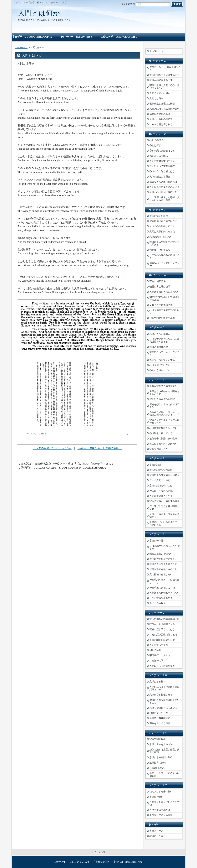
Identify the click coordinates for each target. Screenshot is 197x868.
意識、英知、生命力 (160, 334)
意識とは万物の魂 (159, 347)
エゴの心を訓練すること (162, 226)
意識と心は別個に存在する (163, 192)
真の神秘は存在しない (161, 574)
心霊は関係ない (158, 768)
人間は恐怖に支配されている (164, 187)
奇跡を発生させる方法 (161, 815)
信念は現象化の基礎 (160, 114)
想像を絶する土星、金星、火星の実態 (164, 751)
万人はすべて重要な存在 (162, 166)
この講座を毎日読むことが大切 (164, 803)
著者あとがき (156, 831)
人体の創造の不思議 (160, 177)
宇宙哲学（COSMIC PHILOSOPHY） (34, 37)
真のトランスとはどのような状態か (164, 774)
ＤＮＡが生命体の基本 (161, 305)
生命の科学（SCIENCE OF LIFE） (120, 37)
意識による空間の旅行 (161, 757)
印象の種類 (155, 650)
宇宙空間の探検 (158, 739)
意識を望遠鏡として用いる (163, 708)
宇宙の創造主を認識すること (164, 75)
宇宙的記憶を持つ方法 (161, 470)
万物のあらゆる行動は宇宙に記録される (164, 688)
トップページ (21, 47)
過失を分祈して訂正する (162, 360)
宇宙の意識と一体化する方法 (164, 501)
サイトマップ (98, 852)
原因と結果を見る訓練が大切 (164, 109)
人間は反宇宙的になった (162, 231)
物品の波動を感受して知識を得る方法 (164, 298)
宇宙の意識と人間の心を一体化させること (164, 87)
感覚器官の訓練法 (159, 156)
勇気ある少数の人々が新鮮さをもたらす (164, 393)
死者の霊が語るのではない (163, 629)
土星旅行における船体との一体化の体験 (164, 523)
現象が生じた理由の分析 (162, 104)
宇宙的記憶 (155, 465)
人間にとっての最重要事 (162, 666)
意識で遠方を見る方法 (161, 744)
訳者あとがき (156, 836)
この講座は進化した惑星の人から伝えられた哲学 (164, 199)
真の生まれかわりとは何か (163, 444)
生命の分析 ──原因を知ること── (165, 68)
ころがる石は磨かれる (161, 124)
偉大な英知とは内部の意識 (163, 182)
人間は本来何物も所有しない (164, 593)
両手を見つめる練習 (160, 723)
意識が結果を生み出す (161, 80)
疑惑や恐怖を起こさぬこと (163, 569)
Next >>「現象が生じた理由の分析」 (100, 448)
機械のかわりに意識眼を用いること (164, 701)
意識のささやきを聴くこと (163, 564)
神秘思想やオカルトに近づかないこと (164, 581)
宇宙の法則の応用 (159, 216)
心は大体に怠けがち (160, 365)
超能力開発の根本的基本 (162, 318)
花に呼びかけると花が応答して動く (164, 508)
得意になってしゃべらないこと (164, 353)
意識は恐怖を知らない (161, 237)
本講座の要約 (156, 797)
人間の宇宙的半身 (159, 645)
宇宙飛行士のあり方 (160, 655)
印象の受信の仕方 (159, 713)
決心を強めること (159, 449)
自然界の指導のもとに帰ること (164, 256)
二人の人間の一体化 (160, 480)
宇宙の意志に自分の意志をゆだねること (164, 422)
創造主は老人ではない (161, 554)
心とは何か (155, 145)
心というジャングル (160, 370)
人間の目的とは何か (160, 93)
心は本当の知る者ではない (163, 171)
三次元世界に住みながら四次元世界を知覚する (164, 340)
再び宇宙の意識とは (160, 810)
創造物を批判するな (160, 250)
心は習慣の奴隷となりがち (163, 428)
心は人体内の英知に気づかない (164, 311)
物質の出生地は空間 (160, 287)
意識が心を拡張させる (161, 695)
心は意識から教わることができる (164, 547)
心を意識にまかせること (162, 151)
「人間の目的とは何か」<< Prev (52, 448)
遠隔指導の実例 (158, 763)
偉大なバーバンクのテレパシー (164, 264)
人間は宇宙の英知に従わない (164, 292)
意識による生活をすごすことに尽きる (164, 243)
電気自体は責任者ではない (163, 221)
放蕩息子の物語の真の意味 (163, 439)
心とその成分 (156, 140)
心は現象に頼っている (161, 433)
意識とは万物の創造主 (161, 119)
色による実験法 (158, 603)
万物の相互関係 (158, 281)
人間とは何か (39, 13)
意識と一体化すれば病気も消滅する (164, 516)
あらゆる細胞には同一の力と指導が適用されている (164, 414)
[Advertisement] (77, 495)
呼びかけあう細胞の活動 (162, 624)
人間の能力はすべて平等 (162, 161)
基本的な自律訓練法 (160, 718)
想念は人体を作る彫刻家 (162, 399)
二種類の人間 (156, 661)
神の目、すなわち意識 (161, 491)
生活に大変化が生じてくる (163, 559)
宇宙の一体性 (156, 541)
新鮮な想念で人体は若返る (163, 386)
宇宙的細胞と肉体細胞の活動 (164, 619)
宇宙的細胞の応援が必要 (162, 640)
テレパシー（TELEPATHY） (77, 37)
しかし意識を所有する (161, 598)
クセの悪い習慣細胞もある (163, 635)
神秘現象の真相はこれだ (162, 588)
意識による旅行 (158, 682)
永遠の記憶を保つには (161, 486)
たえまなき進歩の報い (161, 792)
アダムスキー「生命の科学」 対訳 (98, 862)
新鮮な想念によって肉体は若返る (164, 406)
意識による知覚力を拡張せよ (164, 475)
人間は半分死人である (161, 496)
